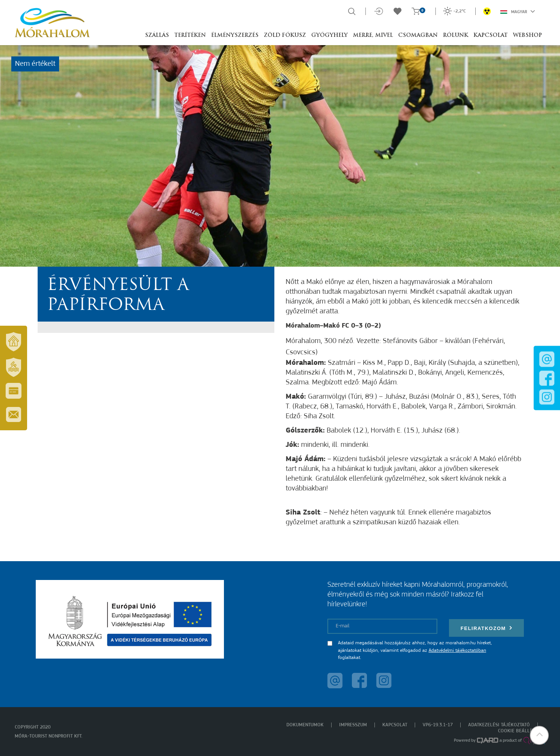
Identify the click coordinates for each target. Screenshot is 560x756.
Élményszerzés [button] (235, 36)
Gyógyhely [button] (329, 36)
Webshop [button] (527, 36)
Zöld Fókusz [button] (285, 36)
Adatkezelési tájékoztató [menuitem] (499, 725)
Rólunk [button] (456, 36)
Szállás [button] (157, 36)
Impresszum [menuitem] (353, 725)
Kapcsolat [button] (491, 36)
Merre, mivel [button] (373, 36)
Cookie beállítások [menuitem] (522, 731)
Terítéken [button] (190, 36)
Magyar (518, 11)
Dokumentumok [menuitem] (305, 725)
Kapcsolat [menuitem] (395, 725)
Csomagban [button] (418, 36)
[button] (539, 735)
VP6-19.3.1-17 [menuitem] (438, 725)
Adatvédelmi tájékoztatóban (457, 650)
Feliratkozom (487, 628)
